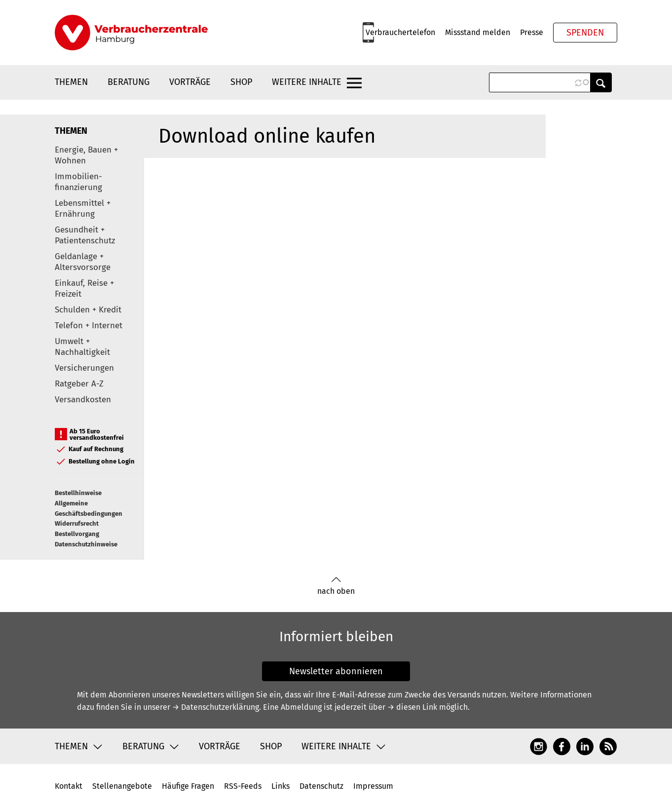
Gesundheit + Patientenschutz (85, 235)
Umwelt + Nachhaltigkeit (82, 347)
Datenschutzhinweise (86, 544)
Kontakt (69, 786)
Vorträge (190, 82)
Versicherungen (84, 368)
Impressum (373, 786)
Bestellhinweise (78, 493)
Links (280, 786)
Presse (532, 32)
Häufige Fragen (188, 786)
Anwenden (601, 82)
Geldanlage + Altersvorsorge (83, 262)
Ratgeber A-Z (79, 384)
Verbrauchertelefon (400, 32)
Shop (241, 82)
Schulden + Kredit (88, 310)
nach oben (336, 586)
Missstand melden (478, 32)
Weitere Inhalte (307, 82)
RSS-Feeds (243, 786)
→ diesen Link (412, 707)
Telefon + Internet (89, 326)
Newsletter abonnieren (336, 671)
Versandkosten (83, 400)
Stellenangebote (122, 786)
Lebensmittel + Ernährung (83, 209)
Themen (71, 82)
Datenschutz (321, 786)
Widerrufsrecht (77, 523)
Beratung (129, 82)
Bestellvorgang (77, 534)
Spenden (585, 33)
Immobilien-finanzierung (78, 182)
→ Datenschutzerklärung (216, 707)
